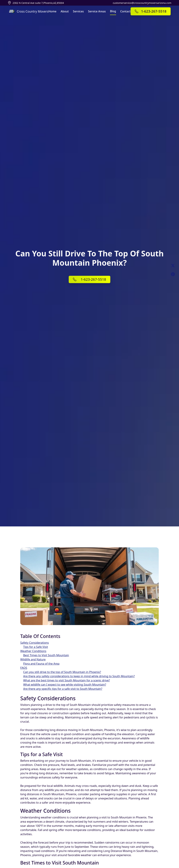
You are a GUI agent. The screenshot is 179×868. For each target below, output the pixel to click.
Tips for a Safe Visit (36, 647)
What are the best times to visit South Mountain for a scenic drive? (67, 680)
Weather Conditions (33, 651)
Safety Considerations (35, 643)
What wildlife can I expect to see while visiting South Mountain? (65, 685)
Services (78, 11)
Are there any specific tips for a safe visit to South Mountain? (63, 689)
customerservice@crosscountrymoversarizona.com (142, 3)
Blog (113, 11)
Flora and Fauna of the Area (41, 664)
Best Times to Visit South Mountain (46, 655)
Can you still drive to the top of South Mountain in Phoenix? (62, 672)
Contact (125, 11)
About (65, 11)
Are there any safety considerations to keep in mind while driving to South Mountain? (79, 676)
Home (52, 11)
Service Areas (97, 11)
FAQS (24, 668)
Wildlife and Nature (33, 659)
